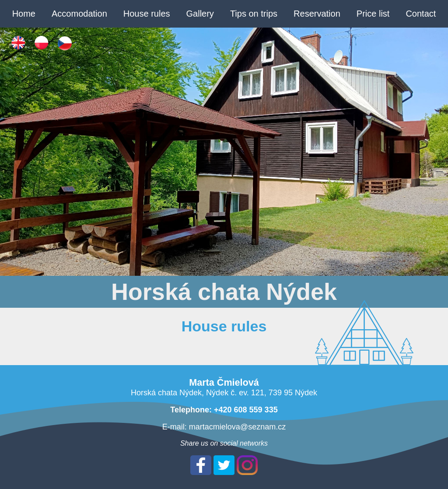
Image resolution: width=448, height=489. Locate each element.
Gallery (200, 14)
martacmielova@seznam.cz (237, 427)
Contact (421, 14)
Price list (373, 14)
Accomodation (79, 14)
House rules (147, 14)
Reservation (317, 14)
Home (24, 14)
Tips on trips (254, 14)
